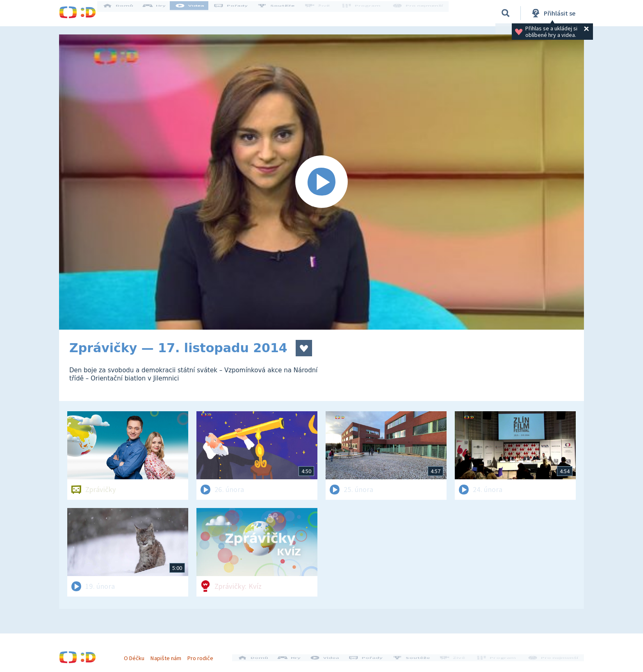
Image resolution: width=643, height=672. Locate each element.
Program (365, 13)
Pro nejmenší (419, 13)
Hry (161, 13)
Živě (324, 13)
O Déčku (138, 655)
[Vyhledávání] (506, 13)
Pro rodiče (204, 655)
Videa (197, 13)
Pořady (238, 13)
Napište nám (169, 655)
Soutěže (283, 13)
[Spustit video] (321, 182)
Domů (125, 13)
